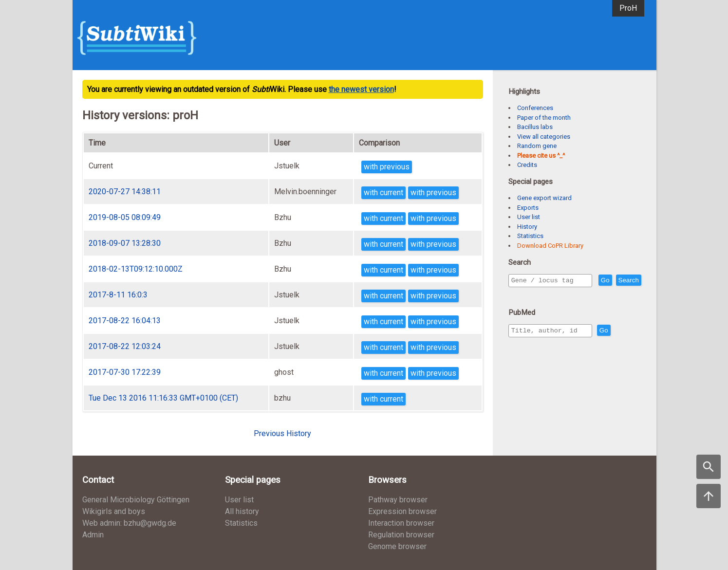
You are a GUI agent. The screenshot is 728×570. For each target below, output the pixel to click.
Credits (527, 165)
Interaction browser (401, 523)
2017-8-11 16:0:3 (118, 295)
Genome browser (397, 546)
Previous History (282, 433)
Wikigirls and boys (114, 511)
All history (242, 511)
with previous (387, 167)
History (527, 227)
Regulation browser (401, 535)
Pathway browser (398, 500)
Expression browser (402, 511)
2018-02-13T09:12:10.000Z (136, 269)
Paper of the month (544, 118)
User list (529, 217)
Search (523, 294)
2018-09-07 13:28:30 (125, 243)
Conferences (535, 108)
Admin (93, 535)
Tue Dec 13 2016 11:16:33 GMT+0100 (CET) (163, 398)
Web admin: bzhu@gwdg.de (129, 523)
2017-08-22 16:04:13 (125, 321)
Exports (528, 208)
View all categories (544, 137)
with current (383, 193)
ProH (628, 8)
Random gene (537, 146)
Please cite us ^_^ (541, 156)
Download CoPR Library (550, 246)
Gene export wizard (544, 198)
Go (626, 281)
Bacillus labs (535, 127)
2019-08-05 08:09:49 (125, 217)
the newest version (361, 89)
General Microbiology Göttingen (136, 500)
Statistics (530, 236)
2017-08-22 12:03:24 (125, 346)
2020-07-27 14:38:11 (125, 192)
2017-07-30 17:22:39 (125, 372)
